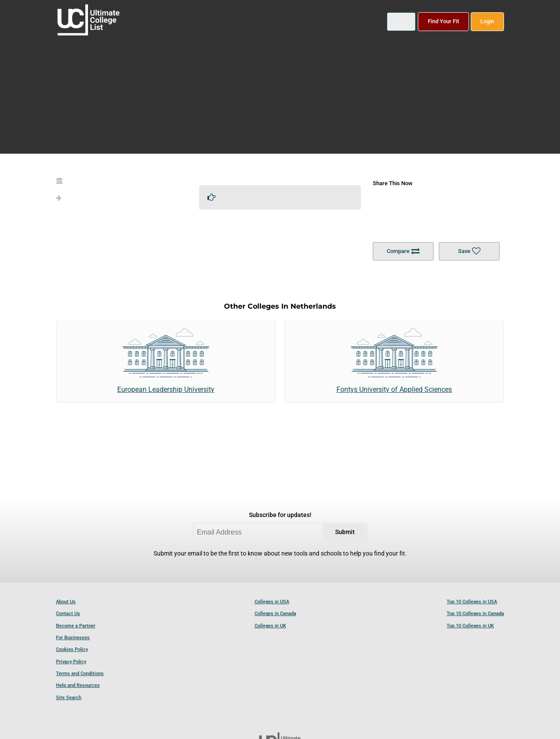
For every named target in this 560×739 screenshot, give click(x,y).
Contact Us (68, 614)
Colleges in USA (272, 602)
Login (487, 21)
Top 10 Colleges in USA (472, 602)
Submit (345, 532)
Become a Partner (76, 626)
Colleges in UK (270, 626)
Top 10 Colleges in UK (470, 626)
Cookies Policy (72, 649)
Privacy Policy (71, 662)
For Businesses (73, 638)
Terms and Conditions (80, 674)
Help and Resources (78, 685)
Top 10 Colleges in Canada (475, 614)
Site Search (69, 698)
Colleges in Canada (275, 614)
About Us (66, 602)
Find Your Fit (443, 21)
